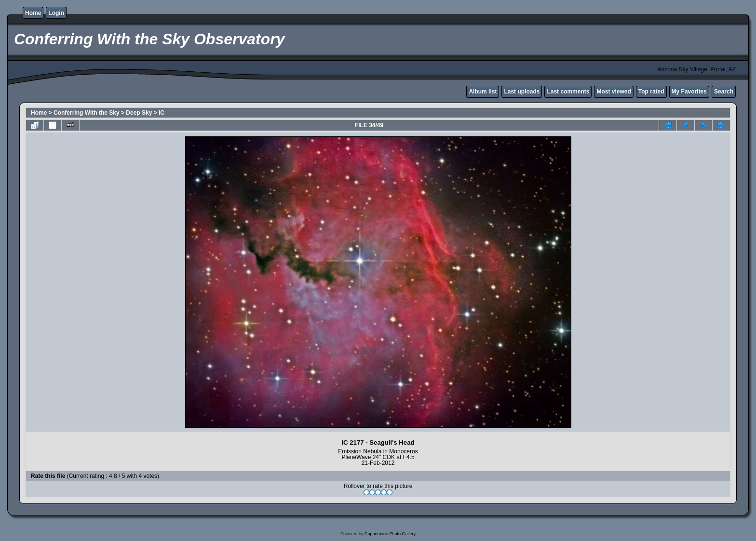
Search (724, 92)
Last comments (568, 92)
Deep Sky (139, 113)
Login (56, 13)
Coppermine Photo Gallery (390, 534)
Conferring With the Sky (87, 113)
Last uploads (522, 92)
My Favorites (689, 92)
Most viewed (614, 92)
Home (33, 13)
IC (162, 113)
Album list (483, 92)
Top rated (651, 92)
